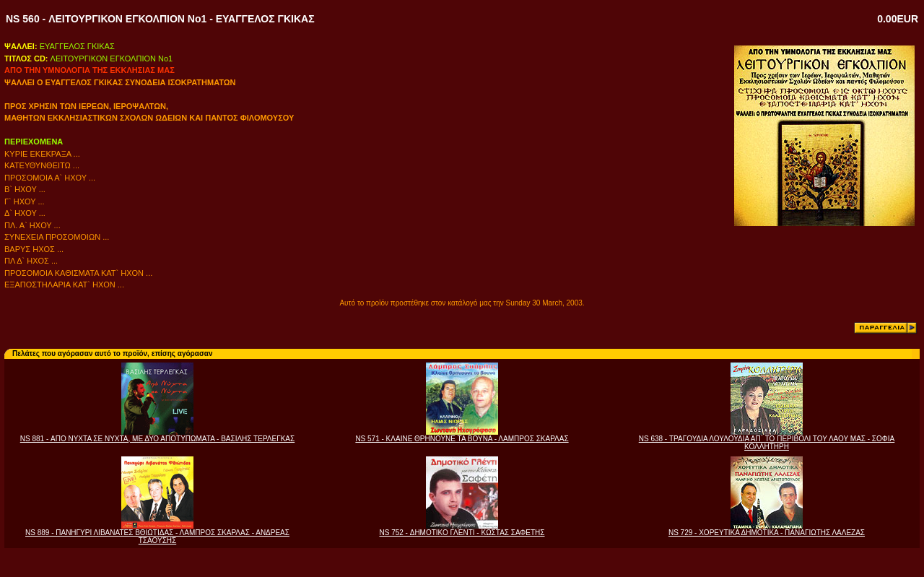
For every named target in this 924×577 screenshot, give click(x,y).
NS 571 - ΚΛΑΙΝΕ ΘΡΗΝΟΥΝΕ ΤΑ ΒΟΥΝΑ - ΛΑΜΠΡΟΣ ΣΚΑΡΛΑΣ (462, 439)
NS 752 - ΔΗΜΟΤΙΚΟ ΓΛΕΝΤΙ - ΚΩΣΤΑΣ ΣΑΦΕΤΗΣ (462, 533)
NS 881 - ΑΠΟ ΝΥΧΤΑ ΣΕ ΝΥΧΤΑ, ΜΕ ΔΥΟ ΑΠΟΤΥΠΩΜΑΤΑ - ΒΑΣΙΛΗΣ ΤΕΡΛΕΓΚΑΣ (157, 439)
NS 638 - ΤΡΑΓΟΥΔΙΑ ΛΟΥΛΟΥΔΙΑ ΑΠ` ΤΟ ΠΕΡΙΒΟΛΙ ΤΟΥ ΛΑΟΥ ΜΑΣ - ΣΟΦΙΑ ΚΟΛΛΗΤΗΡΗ (767, 443)
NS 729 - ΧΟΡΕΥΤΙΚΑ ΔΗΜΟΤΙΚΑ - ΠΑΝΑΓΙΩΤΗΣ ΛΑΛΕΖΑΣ (767, 533)
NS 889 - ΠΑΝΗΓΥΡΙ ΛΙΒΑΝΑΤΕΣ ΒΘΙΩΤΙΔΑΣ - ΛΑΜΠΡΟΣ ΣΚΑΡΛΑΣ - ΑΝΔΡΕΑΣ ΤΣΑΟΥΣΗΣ (157, 537)
